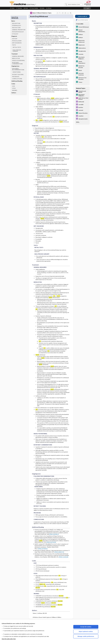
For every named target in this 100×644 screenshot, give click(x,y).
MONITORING (17, 68)
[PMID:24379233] (51, 541)
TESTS (14, 41)
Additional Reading (17, 77)
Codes (13, 80)
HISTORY (15, 35)
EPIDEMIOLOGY (17, 22)
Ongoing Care (15, 62)
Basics (13, 17)
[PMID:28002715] (59, 551)
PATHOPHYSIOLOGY (18, 28)
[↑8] (82, 16)
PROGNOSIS (16, 73)
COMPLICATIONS (17, 75)
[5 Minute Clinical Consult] (82, 27)
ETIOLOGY (15, 30)
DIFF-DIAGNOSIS (17, 39)
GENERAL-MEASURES (18, 52)
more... (78, 122)
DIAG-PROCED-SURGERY (17, 47)
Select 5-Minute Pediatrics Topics (41, 13)
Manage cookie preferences (86, 636)
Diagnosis (14, 32)
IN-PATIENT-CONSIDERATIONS (17, 59)
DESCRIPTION (16, 20)
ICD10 (14, 84)
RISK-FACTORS (16, 24)
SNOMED (15, 86)
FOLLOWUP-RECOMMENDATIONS (18, 65)
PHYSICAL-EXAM (17, 37)
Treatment (15, 50)
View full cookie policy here (9, 639)
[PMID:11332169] (64, 556)
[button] (49, 8)
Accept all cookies (86, 627)
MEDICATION (16, 54)
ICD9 (13, 82)
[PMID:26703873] (43, 548)
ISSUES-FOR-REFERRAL (18, 57)
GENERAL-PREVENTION (19, 26)
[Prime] (34, 8)
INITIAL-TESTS (17, 43)
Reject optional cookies (86, 631)
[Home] (12, 8)
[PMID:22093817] (54, 533)
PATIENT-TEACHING (18, 71)
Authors (14, 89)
